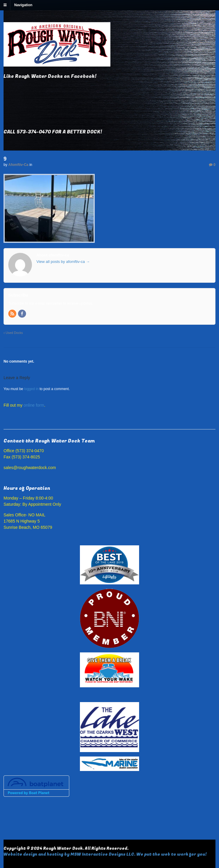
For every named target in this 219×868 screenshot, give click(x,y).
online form (34, 405)
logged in (32, 389)
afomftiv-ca (18, 165)
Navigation (23, 5)
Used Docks (13, 333)
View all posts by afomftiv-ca (63, 262)
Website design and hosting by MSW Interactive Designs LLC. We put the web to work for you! (105, 854)
